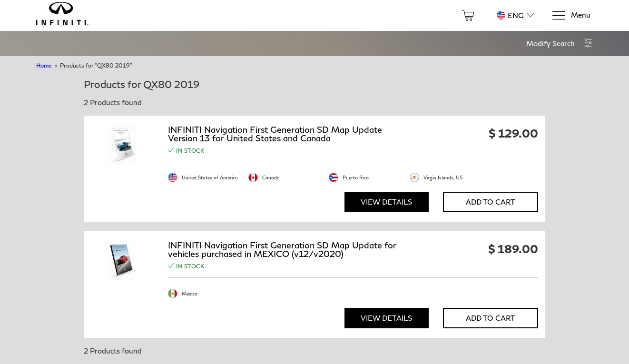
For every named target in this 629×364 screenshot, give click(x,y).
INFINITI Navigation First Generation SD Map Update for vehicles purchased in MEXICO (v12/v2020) (282, 249)
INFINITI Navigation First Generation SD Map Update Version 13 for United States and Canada (275, 134)
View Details (386, 202)
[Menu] (571, 15)
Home (44, 65)
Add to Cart (491, 202)
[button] (560, 44)
